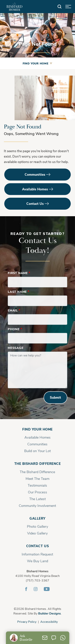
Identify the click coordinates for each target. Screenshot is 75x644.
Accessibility (49, 622)
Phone (15, 329)
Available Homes (35, 189)
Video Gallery (37, 533)
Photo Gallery (37, 526)
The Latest (37, 499)
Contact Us (35, 204)
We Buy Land (37, 561)
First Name (19, 273)
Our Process (37, 492)
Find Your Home (37, 429)
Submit (55, 397)
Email (14, 310)
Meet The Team (37, 479)
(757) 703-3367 (37, 580)
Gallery (37, 518)
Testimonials (37, 485)
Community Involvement (37, 506)
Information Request (37, 554)
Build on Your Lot (37, 451)
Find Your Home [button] (36, 63)
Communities (35, 174)
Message (16, 348)
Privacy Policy (27, 622)
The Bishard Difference (37, 464)
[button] (59, 7)
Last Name (19, 292)
